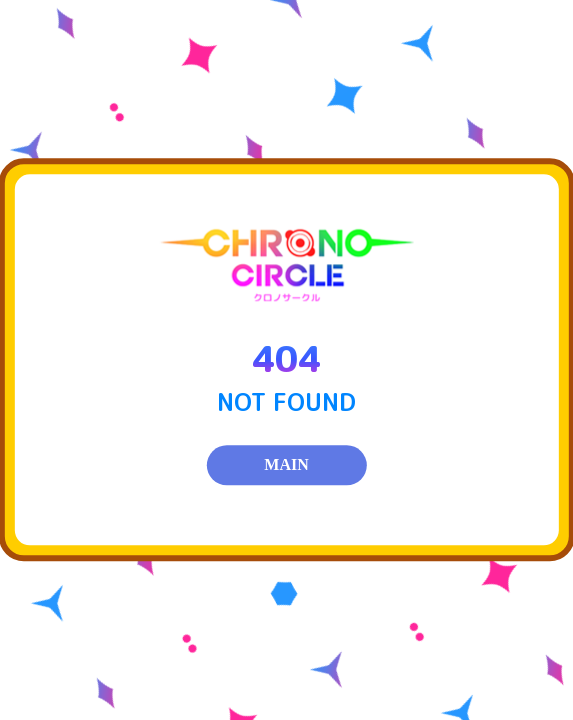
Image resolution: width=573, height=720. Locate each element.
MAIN (286, 465)
